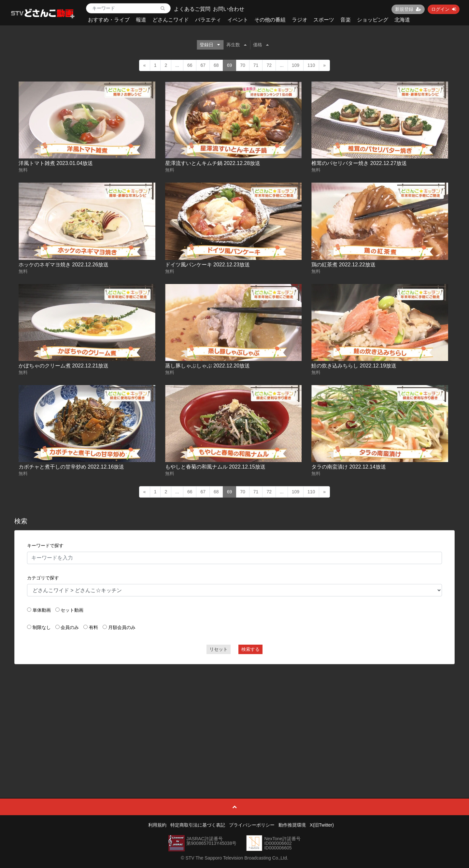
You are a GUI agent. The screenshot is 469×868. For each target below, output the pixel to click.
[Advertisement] (234, 716)
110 (311, 65)
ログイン (444, 9)
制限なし (42, 627)
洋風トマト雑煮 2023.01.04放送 (56, 163)
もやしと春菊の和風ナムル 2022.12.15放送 (215, 467)
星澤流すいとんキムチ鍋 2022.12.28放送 (213, 163)
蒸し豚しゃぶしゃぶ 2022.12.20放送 (208, 366)
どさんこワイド (171, 20)
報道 (141, 20)
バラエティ (208, 20)
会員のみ (70, 627)
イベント (238, 20)
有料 (93, 627)
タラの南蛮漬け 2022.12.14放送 (349, 467)
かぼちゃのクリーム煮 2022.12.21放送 (64, 366)
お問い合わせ (229, 9)
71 (256, 65)
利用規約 (157, 825)
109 (296, 65)
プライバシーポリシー (252, 825)
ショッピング (373, 20)
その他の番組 (270, 20)
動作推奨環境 (292, 825)
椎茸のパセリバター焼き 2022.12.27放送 (359, 163)
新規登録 (408, 9)
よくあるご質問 (192, 9)
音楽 (346, 20)
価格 (261, 45)
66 (190, 65)
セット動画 (72, 610)
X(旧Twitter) (322, 825)
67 (203, 65)
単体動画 (42, 610)
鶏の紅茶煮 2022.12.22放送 (343, 265)
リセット (219, 649)
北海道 (402, 20)
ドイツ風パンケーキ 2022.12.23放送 (208, 265)
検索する (250, 649)
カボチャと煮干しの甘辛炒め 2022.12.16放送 (71, 467)
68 (216, 65)
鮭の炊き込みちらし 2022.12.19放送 (354, 366)
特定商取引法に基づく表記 (198, 825)
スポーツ (324, 20)
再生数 (236, 45)
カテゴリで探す (43, 578)
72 (269, 65)
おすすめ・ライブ (109, 20)
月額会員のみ (122, 627)
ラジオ (300, 20)
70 (243, 65)
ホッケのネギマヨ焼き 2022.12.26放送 (64, 265)
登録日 (210, 45)
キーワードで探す (45, 546)
